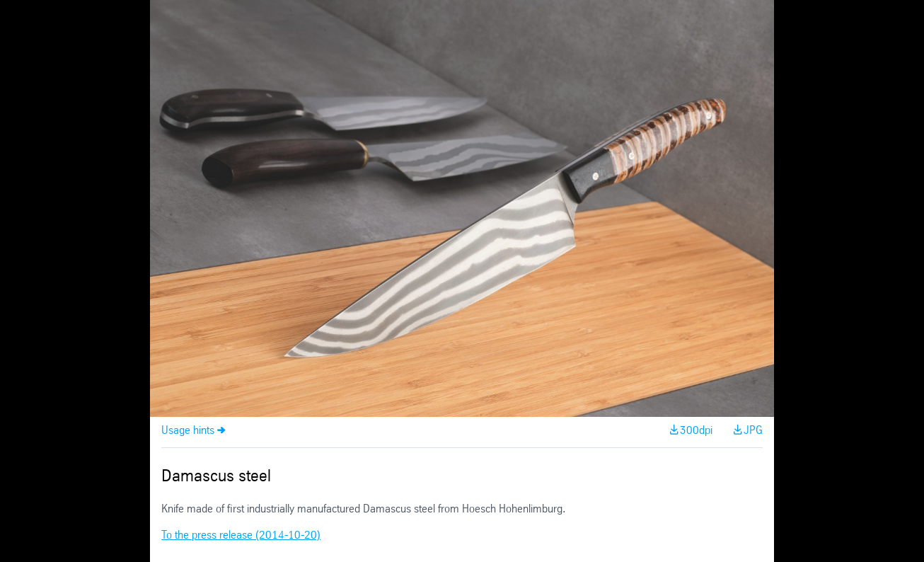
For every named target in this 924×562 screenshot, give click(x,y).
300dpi (696, 431)
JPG (753, 431)
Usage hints (188, 431)
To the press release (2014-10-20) (241, 535)
